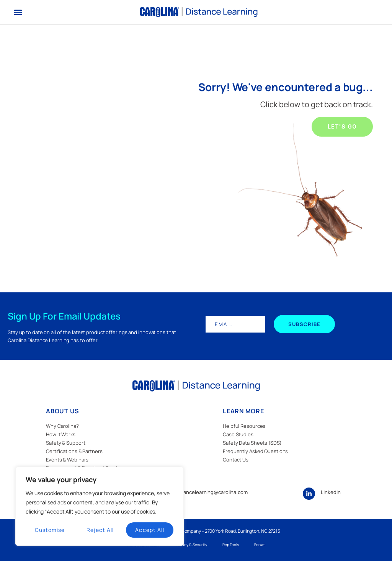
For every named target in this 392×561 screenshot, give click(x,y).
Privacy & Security (191, 545)
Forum (260, 545)
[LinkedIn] (309, 494)
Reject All (100, 530)
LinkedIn (331, 492)
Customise (50, 530)
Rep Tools (231, 545)
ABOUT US (63, 411)
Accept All (150, 530)
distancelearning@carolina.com (211, 492)
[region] (100, 506)
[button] (18, 12)
